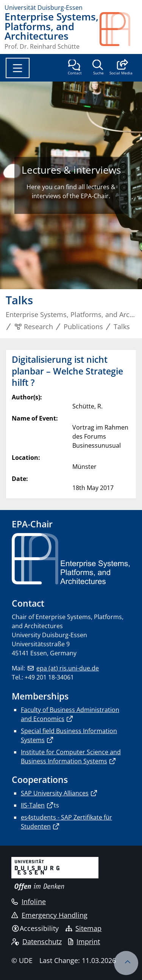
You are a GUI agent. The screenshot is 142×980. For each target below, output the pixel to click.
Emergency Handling (49, 915)
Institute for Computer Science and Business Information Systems (71, 757)
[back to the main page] (119, 31)
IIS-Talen (33, 805)
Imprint (84, 941)
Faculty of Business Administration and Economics (70, 714)
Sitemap (84, 928)
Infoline (29, 901)
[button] (121, 68)
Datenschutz (37, 941)
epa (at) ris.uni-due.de (68, 668)
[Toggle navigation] (18, 68)
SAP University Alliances (55, 793)
